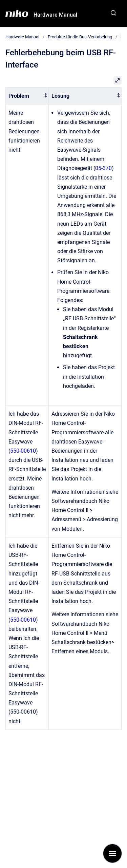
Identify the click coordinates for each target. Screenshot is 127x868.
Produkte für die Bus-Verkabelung (80, 37)
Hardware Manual (55, 15)
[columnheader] (27, 96)
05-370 (103, 168)
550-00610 (23, 451)
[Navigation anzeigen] (112, 853)
